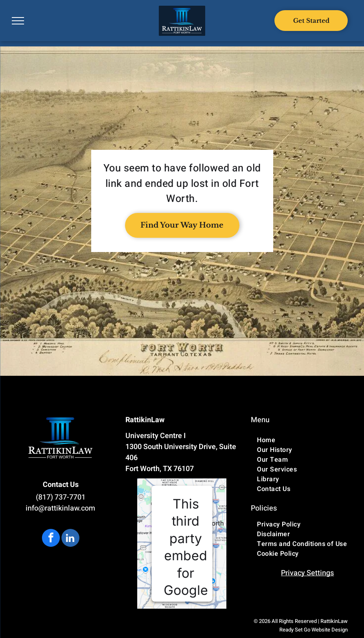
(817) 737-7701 (61, 497)
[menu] (18, 21)
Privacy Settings (307, 573)
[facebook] (51, 539)
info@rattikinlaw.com (60, 508)
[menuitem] (307, 440)
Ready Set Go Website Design (314, 630)
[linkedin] (70, 539)
